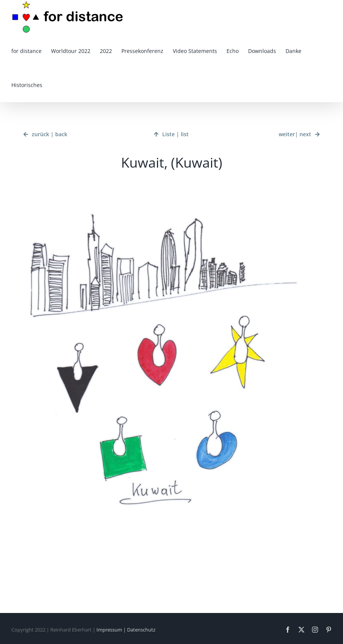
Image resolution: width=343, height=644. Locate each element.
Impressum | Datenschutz (126, 630)
